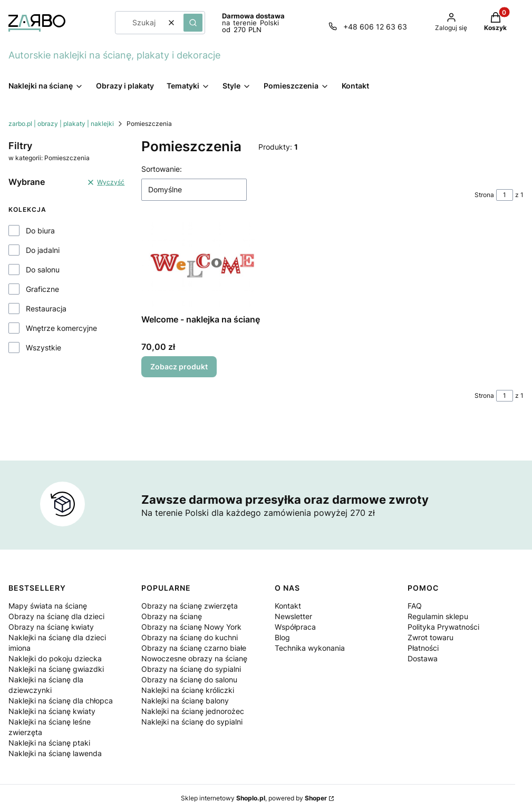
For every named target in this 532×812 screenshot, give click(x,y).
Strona (484, 195)
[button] (193, 23)
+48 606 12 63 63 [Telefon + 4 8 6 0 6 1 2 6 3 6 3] (375, 27)
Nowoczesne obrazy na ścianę (194, 658)
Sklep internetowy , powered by (254, 798)
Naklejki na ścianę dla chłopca (61, 701)
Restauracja (46, 309)
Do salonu (43, 270)
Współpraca (295, 627)
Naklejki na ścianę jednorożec (193, 711)
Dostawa (423, 658)
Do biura (40, 231)
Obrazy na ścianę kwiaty (51, 627)
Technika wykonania (310, 648)
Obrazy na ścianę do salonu (189, 679)
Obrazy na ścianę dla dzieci (56, 616)
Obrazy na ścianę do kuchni (190, 637)
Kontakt (288, 606)
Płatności (423, 648)
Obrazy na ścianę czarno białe (194, 648)
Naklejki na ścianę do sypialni (192, 722)
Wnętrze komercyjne (61, 328)
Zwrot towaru (431, 637)
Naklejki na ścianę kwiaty (52, 711)
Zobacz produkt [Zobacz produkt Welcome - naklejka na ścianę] (179, 366)
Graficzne (42, 289)
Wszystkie (43, 348)
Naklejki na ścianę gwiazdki (56, 669)
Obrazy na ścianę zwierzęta (190, 606)
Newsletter (293, 616)
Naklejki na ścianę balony (185, 701)
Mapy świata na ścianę (48, 606)
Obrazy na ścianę (172, 616)
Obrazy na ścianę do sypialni (191, 669)
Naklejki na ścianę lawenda (55, 753)
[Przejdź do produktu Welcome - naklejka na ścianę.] (202, 266)
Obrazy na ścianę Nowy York (191, 627)
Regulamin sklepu (438, 616)
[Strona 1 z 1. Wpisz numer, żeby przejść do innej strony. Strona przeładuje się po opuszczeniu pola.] (505, 195)
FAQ (415, 606)
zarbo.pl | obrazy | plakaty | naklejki (61, 124)
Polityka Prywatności (443, 627)
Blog (282, 637)
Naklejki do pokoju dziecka (55, 658)
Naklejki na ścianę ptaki (49, 743)
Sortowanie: (162, 169)
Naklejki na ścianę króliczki (188, 690)
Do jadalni (43, 250)
